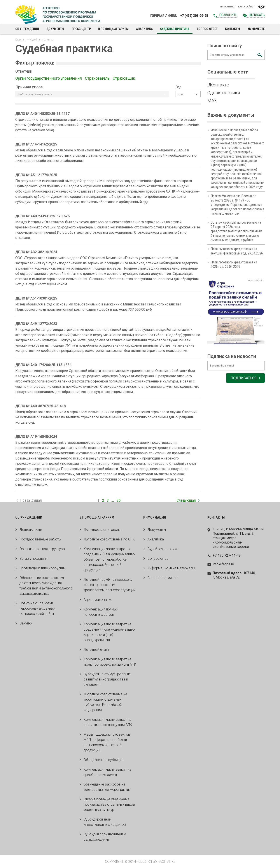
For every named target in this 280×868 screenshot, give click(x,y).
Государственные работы (40, 539)
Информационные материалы (171, 568)
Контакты (233, 29)
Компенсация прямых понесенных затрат (101, 612)
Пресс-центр (81, 29)
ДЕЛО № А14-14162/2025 (36, 144)
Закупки (26, 623)
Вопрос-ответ (207, 29)
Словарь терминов (163, 578)
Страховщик (124, 78)
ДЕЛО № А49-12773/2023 (36, 324)
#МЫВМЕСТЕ (256, 29)
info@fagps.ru (223, 564)
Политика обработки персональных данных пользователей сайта (37, 608)
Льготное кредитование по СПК (109, 539)
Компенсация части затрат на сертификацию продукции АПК (108, 722)
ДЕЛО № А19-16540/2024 (36, 437)
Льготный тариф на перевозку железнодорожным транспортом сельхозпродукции (109, 585)
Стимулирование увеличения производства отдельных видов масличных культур (109, 804)
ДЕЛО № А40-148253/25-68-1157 (43, 114)
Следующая (186, 500)
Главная (20, 39)
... (113, 500)
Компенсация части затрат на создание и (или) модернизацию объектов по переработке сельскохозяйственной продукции (109, 559)
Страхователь (98, 78)
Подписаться (244, 378)
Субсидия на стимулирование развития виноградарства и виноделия (107, 679)
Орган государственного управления (49, 78)
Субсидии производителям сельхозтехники (105, 837)
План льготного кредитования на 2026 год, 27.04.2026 (234, 264)
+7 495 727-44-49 (227, 555)
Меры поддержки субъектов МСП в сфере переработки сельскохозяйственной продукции (107, 742)
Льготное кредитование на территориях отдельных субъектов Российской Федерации (105, 702)
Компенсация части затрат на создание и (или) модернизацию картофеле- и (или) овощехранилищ (109, 632)
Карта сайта (245, 7)
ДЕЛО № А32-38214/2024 (36, 252)
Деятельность (31, 530)
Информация (155, 517)
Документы (55, 29)
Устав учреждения (34, 559)
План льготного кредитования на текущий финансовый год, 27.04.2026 (237, 251)
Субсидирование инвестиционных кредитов (105, 822)
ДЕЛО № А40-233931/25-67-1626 (43, 216)
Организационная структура (42, 549)
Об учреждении (27, 29)
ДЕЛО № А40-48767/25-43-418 (41, 406)
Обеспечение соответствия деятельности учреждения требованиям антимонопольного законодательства (46, 586)
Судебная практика (163, 549)
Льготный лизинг (97, 650)
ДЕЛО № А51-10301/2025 (36, 298)
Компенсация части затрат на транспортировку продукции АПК (110, 662)
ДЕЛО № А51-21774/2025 (36, 175)
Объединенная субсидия (103, 760)
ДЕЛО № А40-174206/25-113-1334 (44, 365)
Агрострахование (98, 600)
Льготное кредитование (103, 530)
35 (119, 500)
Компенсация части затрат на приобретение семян (107, 772)
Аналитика (144, 29)
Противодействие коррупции (43, 568)
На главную (227, 7)
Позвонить (228, 15)
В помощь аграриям (113, 29)
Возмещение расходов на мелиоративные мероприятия (107, 787)
